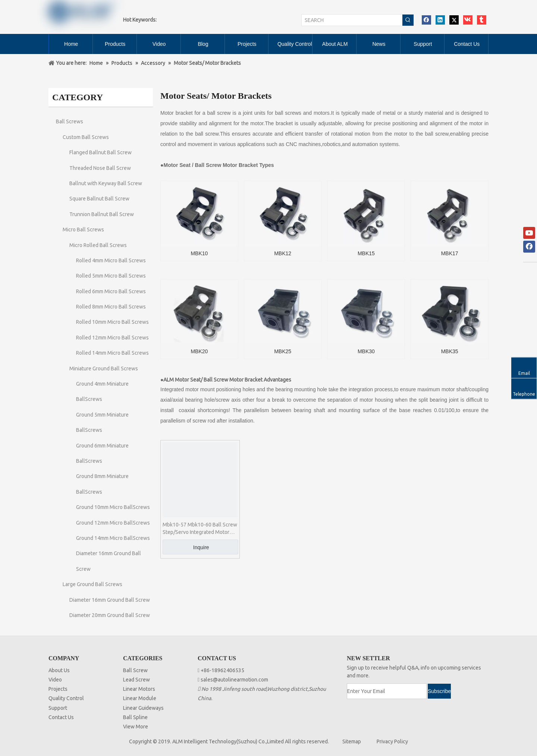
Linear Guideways (143, 708)
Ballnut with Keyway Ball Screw (106, 183)
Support (58, 708)
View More (136, 727)
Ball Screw (135, 670)
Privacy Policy (392, 741)
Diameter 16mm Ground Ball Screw (110, 600)
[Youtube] (529, 233)
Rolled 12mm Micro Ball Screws (112, 338)
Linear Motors (139, 689)
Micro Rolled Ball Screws (98, 245)
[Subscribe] (439, 691)
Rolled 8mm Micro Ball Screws (111, 307)
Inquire (201, 547)
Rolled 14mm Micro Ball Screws (112, 353)
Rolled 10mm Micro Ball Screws (112, 322)
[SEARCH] (352, 20)
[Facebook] (529, 247)
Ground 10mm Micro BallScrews (113, 507)
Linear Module (140, 698)
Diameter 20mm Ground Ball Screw (110, 615)
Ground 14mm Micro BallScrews (113, 538)
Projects (58, 689)
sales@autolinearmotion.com (234, 680)
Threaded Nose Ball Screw (100, 168)
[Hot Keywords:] (408, 20)
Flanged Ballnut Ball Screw (101, 152)
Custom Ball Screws (86, 137)
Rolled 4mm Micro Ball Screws (111, 260)
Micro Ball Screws (83, 230)
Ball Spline (135, 717)
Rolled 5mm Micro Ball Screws (111, 276)
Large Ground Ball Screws (92, 584)
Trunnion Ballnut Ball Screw (102, 214)
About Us (59, 670)
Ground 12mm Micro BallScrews (113, 523)
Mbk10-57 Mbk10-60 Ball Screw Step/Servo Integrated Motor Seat (200, 529)
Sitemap (352, 741)
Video (55, 680)
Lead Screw (136, 680)
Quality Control (66, 698)
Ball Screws (70, 121)
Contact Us (61, 717)
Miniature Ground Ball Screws (104, 368)
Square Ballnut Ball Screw (99, 199)
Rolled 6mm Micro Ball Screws (111, 291)
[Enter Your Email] (387, 691)
